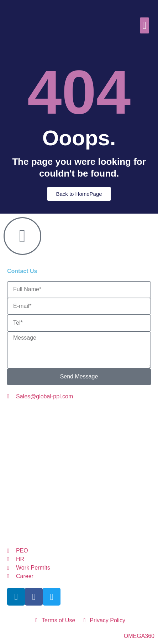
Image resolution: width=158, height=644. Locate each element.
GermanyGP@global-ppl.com (96, 467)
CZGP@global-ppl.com (103, 426)
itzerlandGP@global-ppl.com (98, 502)
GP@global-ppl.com (75, 516)
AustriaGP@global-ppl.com (78, 412)
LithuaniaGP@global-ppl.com (70, 453)
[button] (144, 25)
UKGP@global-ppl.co (111, 530)
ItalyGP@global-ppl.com (70, 439)
